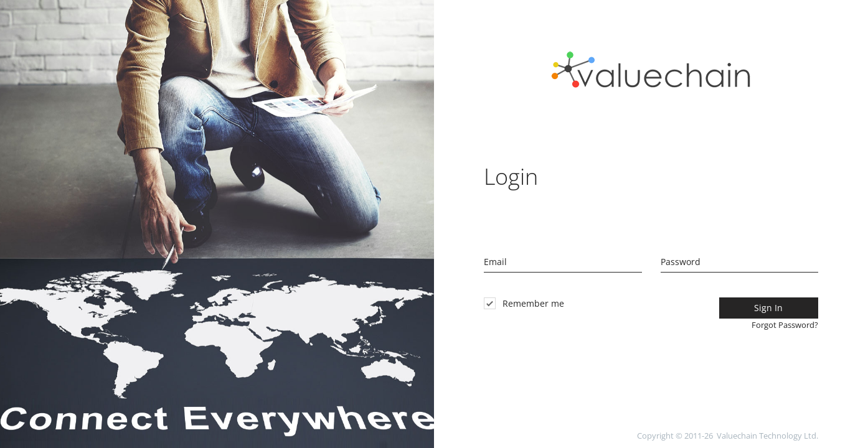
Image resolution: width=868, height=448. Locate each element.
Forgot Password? (785, 325)
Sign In (768, 308)
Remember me (524, 303)
